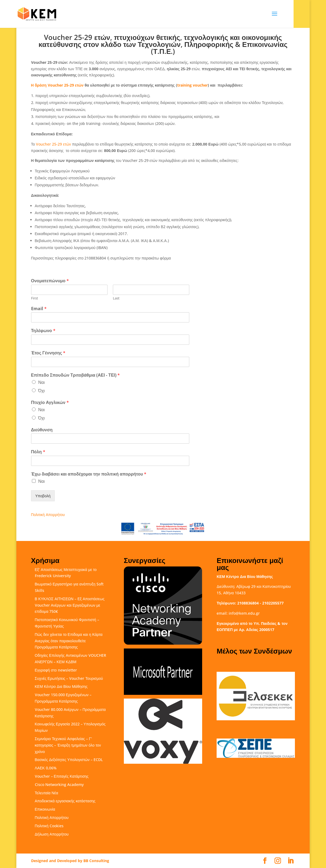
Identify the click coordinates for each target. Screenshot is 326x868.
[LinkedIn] (291, 861)
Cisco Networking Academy (59, 784)
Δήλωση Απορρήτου (52, 834)
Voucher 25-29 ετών (53, 144)
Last (116, 298)
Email (39, 309)
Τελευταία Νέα (47, 793)
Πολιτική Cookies (49, 826)
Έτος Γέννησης (48, 353)
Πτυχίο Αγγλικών (50, 403)
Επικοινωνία (45, 809)
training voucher (192, 85)
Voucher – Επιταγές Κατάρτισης (62, 776)
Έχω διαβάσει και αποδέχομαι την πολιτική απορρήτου (89, 474)
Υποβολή (43, 496)
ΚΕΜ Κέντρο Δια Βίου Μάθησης (61, 686)
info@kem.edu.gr (244, 613)
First (35, 298)
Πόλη (38, 452)
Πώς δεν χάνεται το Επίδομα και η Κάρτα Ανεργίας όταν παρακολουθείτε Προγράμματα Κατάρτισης (69, 641)
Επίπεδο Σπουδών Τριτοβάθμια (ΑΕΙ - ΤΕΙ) (76, 375)
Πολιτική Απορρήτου (48, 515)
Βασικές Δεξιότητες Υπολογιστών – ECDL (69, 760)
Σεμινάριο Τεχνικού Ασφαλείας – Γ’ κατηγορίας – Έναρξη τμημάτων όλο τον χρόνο (68, 745)
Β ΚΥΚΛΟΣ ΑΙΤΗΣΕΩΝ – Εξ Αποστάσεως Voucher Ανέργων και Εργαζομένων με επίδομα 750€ (70, 605)
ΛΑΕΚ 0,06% (46, 768)
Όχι (42, 391)
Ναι (42, 382)
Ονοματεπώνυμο (50, 281)
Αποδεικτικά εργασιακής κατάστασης (65, 801)
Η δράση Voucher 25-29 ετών (57, 85)
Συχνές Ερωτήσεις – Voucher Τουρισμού (69, 678)
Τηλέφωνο (43, 331)
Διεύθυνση (42, 430)
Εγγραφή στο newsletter (56, 670)
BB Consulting (96, 861)
